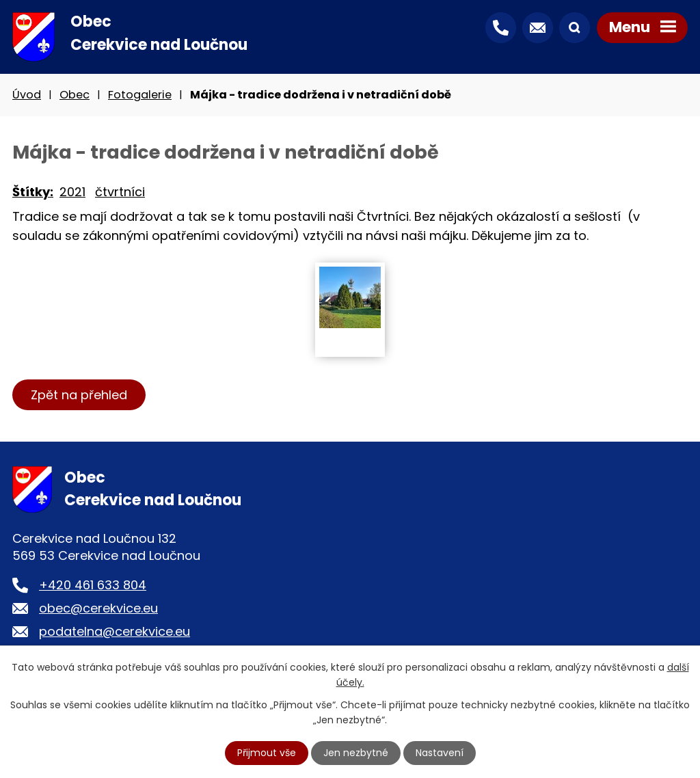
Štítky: (33, 192)
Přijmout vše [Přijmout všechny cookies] (267, 753)
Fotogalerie (140, 95)
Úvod (27, 95)
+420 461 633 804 (93, 585)
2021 (72, 192)
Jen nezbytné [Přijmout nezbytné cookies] (356, 753)
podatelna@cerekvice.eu (115, 631)
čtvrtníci (120, 192)
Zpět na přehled (79, 395)
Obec (75, 95)
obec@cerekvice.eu (98, 608)
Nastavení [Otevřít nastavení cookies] (440, 753)
